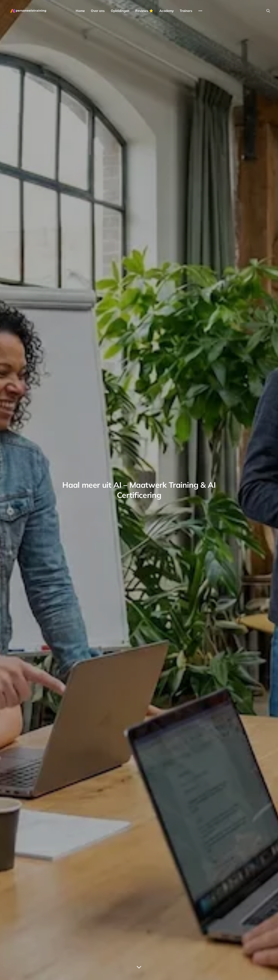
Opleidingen (120, 11)
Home (80, 11)
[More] (200, 11)
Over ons (98, 11)
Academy (167, 11)
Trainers (186, 11)
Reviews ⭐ (144, 11)
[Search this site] (268, 11)
